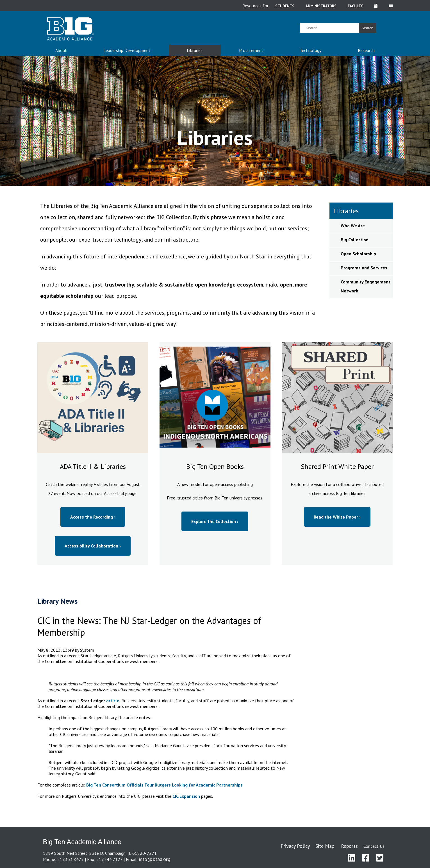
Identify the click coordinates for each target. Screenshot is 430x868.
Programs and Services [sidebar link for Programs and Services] (364, 268)
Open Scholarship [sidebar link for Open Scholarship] (358, 254)
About (61, 50)
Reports (349, 846)
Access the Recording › (93, 517)
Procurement (251, 50)
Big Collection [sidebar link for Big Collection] (355, 240)
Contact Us (374, 846)
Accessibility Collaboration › (93, 546)
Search (367, 28)
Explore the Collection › (215, 521)
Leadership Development (127, 50)
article (113, 701)
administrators (321, 6)
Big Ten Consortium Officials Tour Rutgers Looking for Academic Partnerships (164, 785)
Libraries (195, 50)
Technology (310, 50)
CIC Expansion (186, 796)
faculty (355, 6)
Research (366, 50)
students (285, 6)
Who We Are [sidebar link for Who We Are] (353, 226)
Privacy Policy (295, 846)
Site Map (325, 846)
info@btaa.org (155, 859)
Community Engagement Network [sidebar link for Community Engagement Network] (366, 286)
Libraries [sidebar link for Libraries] (346, 211)
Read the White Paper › (337, 517)
